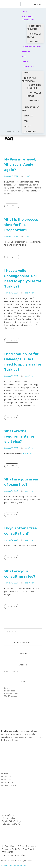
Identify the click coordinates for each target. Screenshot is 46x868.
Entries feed (10, 691)
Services (26, 51)
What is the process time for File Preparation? (21, 225)
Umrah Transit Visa (32, 46)
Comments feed (11, 694)
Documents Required (34, 27)
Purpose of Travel (34, 35)
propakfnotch (29, 176)
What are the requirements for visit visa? (19, 436)
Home (27, 73)
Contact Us (28, 66)
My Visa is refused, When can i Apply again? (20, 165)
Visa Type (34, 101)
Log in (7, 688)
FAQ (26, 121)
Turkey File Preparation (28, 18)
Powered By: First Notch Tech (14, 866)
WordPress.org (11, 696)
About (27, 126)
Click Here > (27, 454)
